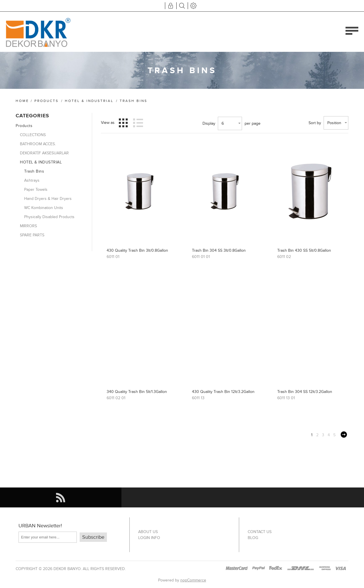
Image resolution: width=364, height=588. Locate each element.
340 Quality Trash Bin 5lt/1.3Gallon (137, 392)
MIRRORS (28, 226)
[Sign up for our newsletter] (48, 537)
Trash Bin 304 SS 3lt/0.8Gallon (219, 250)
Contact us (260, 532)
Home (22, 101)
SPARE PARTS (32, 235)
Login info (149, 538)
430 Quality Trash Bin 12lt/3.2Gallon (223, 392)
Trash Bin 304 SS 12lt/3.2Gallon (305, 392)
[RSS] (61, 497)
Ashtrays (32, 180)
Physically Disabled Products (49, 217)
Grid (123, 123)
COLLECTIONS (33, 135)
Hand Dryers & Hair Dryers (48, 199)
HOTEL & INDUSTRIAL (89, 101)
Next (344, 435)
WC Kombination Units (44, 208)
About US (148, 532)
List (138, 123)
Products (46, 101)
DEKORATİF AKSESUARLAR (44, 153)
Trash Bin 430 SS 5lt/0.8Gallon (304, 250)
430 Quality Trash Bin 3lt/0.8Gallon (137, 250)
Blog (253, 538)
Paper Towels (36, 189)
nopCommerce (193, 580)
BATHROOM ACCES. (38, 144)
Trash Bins (34, 171)
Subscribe (93, 537)
